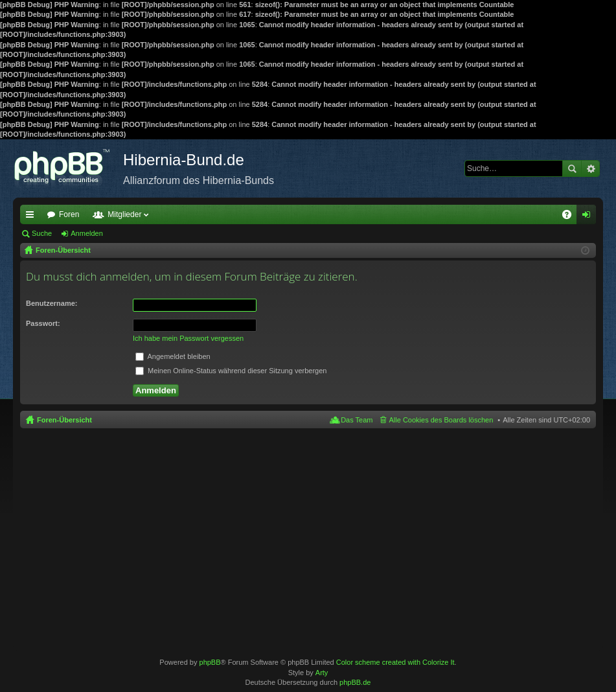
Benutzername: (51, 303)
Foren (69, 214)
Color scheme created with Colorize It (395, 662)
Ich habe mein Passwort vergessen (188, 338)
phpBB (210, 662)
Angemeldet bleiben (173, 356)
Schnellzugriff (32, 217)
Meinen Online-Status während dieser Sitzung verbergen (231, 371)
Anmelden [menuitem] (589, 217)
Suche (572, 168)
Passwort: (43, 323)
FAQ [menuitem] (571, 217)
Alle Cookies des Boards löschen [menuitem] (441, 420)
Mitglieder (124, 214)
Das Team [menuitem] (357, 420)
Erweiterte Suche (590, 168)
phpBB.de (355, 682)
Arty (322, 673)
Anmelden (87, 233)
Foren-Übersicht (64, 420)
